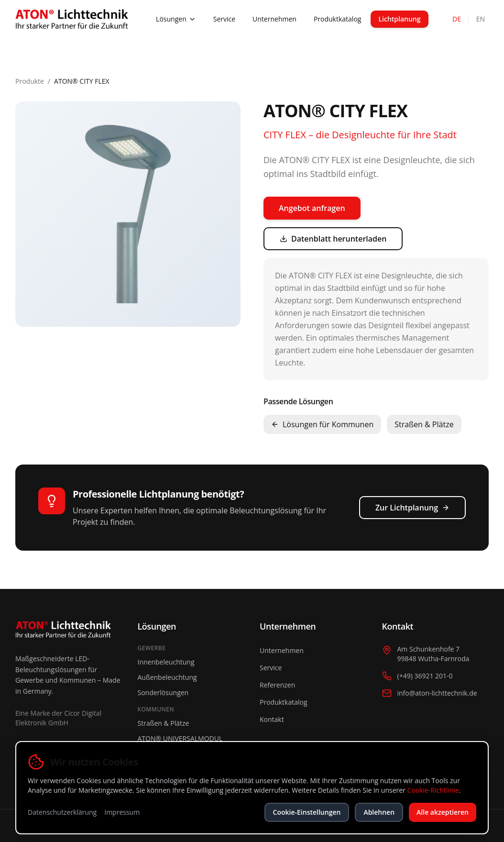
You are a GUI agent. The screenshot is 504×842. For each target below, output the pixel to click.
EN (481, 19)
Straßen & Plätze (424, 424)
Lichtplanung (399, 19)
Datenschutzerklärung (62, 812)
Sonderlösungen (163, 692)
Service (224, 19)
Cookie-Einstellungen (307, 812)
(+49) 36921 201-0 (425, 676)
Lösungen (176, 19)
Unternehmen (274, 19)
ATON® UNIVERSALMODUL (180, 738)
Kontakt (272, 719)
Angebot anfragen (312, 208)
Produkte (30, 81)
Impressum (122, 812)
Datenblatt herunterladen (333, 239)
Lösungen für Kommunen (322, 424)
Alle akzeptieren (443, 812)
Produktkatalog (338, 19)
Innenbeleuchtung (166, 662)
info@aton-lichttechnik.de (437, 693)
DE (457, 19)
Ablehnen (379, 812)
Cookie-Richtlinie (433, 790)
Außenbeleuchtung (167, 677)
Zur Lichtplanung (412, 508)
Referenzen (277, 685)
